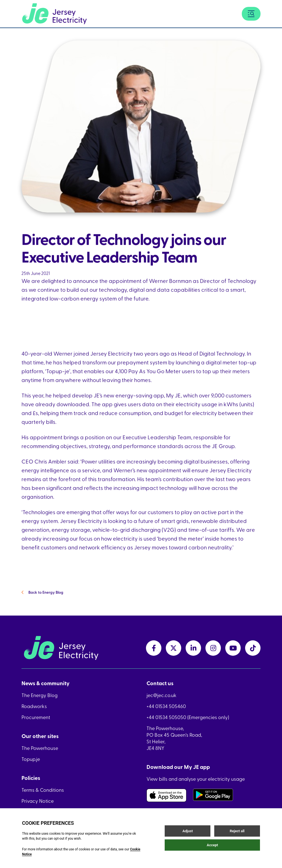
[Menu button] (251, 14)
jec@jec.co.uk (162, 695)
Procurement (36, 717)
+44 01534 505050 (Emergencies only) (188, 717)
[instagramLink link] (213, 648)
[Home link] (54, 14)
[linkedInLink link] (193, 648)
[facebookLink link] (154, 648)
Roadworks (34, 706)
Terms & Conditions (43, 790)
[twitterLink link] (173, 648)
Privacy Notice (38, 801)
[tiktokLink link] (253, 648)
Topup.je (31, 759)
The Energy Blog (40, 695)
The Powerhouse (40, 748)
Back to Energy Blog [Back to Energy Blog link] (42, 600)
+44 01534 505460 (166, 706)
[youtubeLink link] (233, 648)
